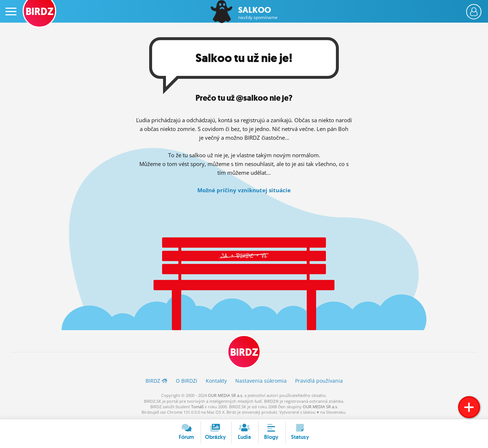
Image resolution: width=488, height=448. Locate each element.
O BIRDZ (187, 381)
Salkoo (258, 13)
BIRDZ (244, 352)
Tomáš (197, 407)
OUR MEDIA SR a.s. (226, 395)
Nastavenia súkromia (261, 381)
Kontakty (216, 381)
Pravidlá (319, 381)
